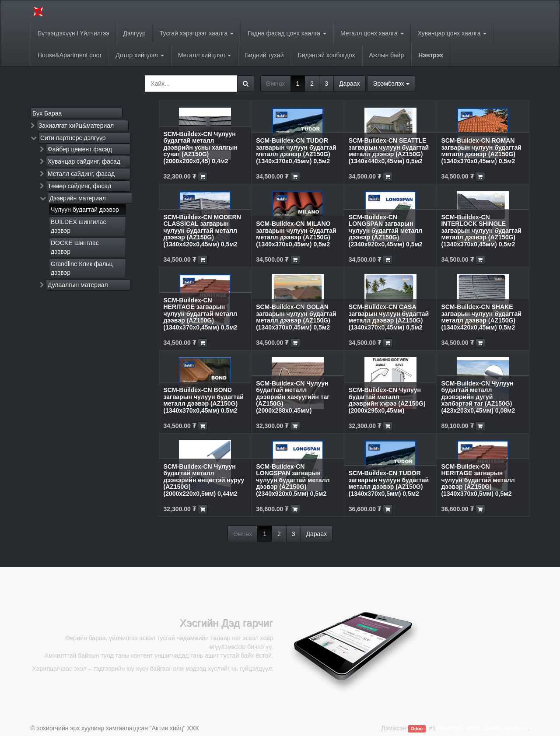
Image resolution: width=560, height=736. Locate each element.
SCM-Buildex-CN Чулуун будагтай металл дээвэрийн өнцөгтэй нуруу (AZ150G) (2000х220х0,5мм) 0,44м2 (204, 480)
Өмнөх (275, 84)
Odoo (417, 729)
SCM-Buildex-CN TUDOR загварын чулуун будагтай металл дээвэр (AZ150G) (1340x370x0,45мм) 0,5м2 (296, 151)
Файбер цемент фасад (80, 149)
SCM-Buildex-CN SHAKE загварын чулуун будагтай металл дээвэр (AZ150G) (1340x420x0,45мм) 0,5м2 (481, 317)
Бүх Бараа (47, 113)
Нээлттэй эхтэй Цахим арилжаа (483, 728)
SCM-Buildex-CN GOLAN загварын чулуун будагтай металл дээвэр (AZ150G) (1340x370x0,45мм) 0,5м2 (296, 317)
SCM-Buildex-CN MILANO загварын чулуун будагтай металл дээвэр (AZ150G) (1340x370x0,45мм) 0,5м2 (296, 234)
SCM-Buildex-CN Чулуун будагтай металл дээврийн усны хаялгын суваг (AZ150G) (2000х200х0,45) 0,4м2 (201, 147)
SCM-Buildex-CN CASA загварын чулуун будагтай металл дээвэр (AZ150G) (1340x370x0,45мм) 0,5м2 (389, 317)
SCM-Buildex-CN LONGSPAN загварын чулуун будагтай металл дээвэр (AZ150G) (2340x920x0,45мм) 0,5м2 (386, 231)
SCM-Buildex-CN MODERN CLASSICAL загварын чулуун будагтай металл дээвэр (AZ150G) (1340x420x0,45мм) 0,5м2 (202, 231)
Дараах (350, 84)
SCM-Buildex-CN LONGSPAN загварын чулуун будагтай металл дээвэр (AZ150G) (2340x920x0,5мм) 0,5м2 (293, 480)
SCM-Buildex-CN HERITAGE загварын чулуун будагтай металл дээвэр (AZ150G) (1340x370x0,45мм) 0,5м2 (201, 314)
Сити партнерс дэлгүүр (73, 138)
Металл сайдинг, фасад (81, 174)
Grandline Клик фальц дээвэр (82, 268)
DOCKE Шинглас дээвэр (75, 247)
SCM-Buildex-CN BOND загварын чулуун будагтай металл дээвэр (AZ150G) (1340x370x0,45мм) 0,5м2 (204, 400)
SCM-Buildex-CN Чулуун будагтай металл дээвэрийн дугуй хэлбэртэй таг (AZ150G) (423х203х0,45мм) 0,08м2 (478, 397)
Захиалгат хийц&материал (76, 126)
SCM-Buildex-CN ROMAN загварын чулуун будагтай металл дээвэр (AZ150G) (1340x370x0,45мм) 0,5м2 (481, 151)
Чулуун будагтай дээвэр (85, 210)
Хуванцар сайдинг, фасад (84, 161)
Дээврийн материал (78, 198)
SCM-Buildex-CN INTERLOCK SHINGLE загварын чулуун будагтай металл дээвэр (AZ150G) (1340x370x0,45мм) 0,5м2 (481, 231)
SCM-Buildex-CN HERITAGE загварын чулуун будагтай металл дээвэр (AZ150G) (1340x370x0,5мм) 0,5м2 (478, 480)
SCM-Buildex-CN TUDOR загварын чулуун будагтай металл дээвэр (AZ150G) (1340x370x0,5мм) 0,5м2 (389, 483)
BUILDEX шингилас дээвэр (78, 226)
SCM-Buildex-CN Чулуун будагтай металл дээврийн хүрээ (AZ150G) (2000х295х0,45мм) (387, 400)
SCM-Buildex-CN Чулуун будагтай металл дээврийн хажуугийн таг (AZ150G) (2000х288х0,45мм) (293, 397)
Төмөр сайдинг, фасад (80, 186)
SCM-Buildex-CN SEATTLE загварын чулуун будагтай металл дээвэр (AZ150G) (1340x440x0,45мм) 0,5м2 (389, 151)
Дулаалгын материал (78, 285)
